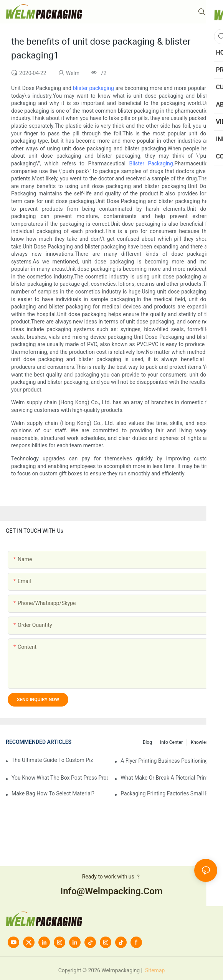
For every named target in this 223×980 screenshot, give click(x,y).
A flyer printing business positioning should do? (169, 761)
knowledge (202, 742)
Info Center (171, 742)
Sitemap (154, 970)
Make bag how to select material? (53, 793)
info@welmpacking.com (111, 891)
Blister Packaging (151, 163)
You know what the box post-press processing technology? (60, 778)
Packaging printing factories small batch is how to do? (169, 793)
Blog (147, 742)
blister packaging (93, 88)
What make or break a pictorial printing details (169, 778)
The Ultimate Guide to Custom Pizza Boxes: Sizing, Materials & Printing (52, 760)
